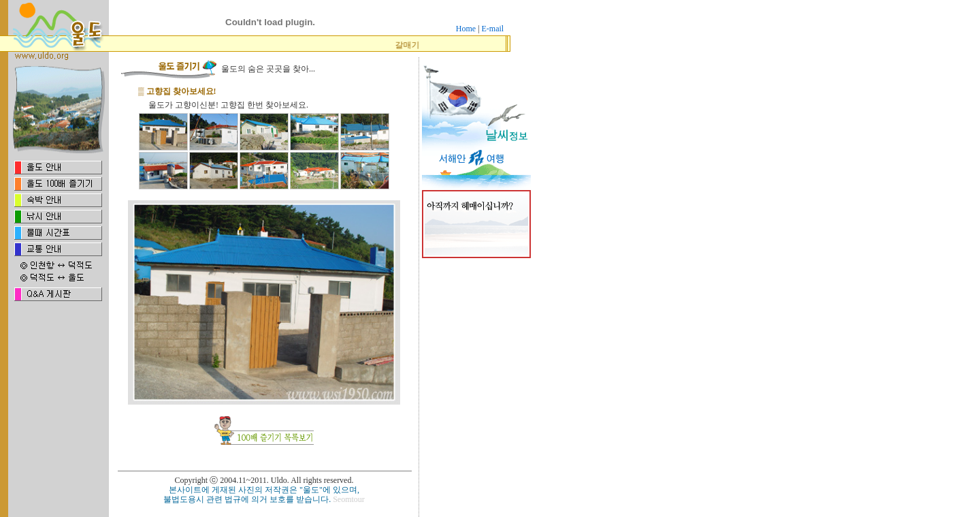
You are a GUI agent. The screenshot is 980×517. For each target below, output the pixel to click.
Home (466, 29)
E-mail (493, 29)
